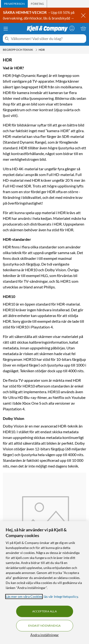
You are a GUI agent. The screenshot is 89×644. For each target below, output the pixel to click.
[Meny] (6, 29)
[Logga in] (72, 28)
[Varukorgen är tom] (83, 28)
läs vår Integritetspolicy (61, 596)
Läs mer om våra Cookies (24, 596)
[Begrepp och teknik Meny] (36, 50)
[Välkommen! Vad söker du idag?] (48, 39)
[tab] (14, 4)
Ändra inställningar (45, 635)
